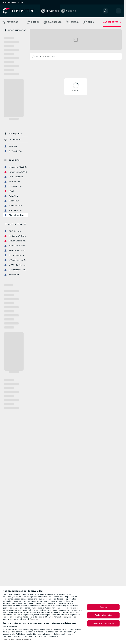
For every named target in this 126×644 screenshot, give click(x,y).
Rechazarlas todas (103, 615)
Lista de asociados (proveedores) (18, 639)
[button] (106, 11)
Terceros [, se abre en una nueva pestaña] (34, 619)
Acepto (103, 607)
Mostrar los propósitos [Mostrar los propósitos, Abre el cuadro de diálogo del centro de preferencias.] (103, 623)
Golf (38, 56)
